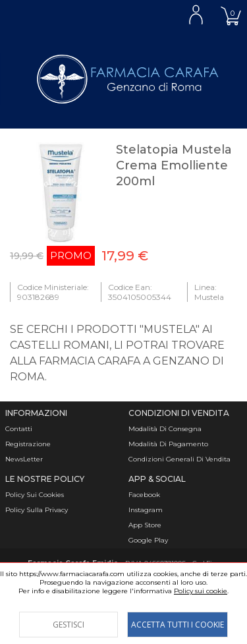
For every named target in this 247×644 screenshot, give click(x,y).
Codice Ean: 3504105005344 (140, 292)
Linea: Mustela (209, 292)
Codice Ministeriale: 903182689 (53, 292)
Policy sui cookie (201, 591)
